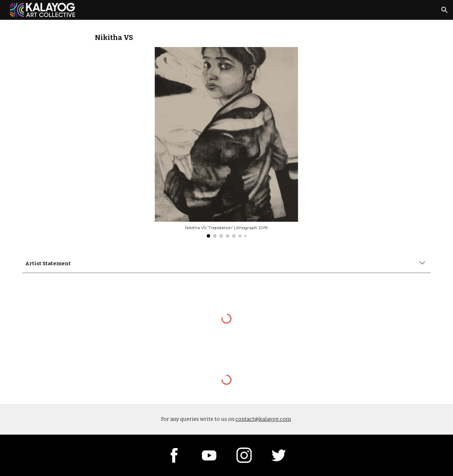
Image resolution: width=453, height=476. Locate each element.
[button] (445, 10)
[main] (226, 38)
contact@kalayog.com (263, 419)
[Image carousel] (226, 142)
